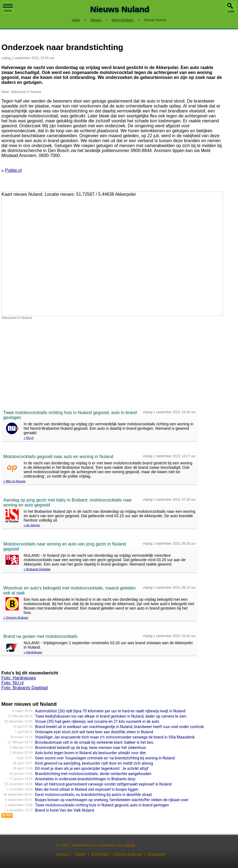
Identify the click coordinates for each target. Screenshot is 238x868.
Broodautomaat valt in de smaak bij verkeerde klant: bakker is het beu (94, 742)
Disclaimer (157, 854)
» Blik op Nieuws (14, 481)
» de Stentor (32, 525)
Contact (63, 854)
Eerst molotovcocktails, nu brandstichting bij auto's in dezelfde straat (94, 795)
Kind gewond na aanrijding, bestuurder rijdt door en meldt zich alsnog (94, 763)
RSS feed (99, 854)
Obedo (129, 845)
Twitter (80, 854)
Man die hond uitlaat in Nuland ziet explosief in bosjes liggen (87, 789)
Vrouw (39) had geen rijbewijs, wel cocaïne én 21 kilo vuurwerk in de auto (97, 721)
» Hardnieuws (33, 652)
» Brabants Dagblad (37, 569)
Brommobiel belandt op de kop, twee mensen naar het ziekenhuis (91, 748)
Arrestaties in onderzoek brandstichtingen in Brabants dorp (85, 779)
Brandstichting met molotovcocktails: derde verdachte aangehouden (93, 774)
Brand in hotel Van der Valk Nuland (65, 810)
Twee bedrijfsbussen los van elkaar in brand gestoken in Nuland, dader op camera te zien (111, 716)
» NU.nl (29, 438)
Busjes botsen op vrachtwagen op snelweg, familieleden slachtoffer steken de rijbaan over (112, 800)
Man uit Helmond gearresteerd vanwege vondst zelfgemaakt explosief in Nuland (103, 784)
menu (8, 8)
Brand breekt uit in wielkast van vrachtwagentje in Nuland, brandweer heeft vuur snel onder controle (120, 727)
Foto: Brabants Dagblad (25, 688)
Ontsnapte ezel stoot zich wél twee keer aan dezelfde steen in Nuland (94, 732)
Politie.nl (13, 170)
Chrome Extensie (127, 854)
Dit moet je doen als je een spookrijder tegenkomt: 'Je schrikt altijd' (92, 768)
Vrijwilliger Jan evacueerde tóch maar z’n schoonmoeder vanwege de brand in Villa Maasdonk (115, 737)
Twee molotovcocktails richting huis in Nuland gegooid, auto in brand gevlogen (102, 805)
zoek (231, 12)
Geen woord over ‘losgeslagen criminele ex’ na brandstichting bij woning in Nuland (105, 758)
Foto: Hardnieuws (19, 678)
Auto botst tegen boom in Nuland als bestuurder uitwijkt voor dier (91, 753)
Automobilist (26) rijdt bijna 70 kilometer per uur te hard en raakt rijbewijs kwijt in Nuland (110, 711)
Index (76, 20)
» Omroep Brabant (16, 618)
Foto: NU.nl (13, 683)
